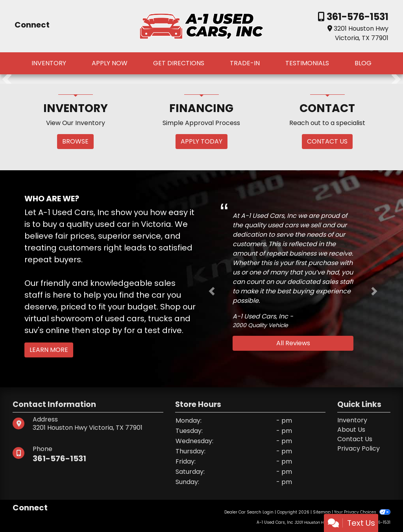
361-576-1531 (357, 17)
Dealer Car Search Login (249, 512)
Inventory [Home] (352, 420)
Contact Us (355, 439)
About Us (351, 430)
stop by (107, 330)
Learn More (49, 350)
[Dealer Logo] (202, 26)
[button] (7, 79)
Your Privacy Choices (362, 512)
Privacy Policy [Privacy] (359, 448)
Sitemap (322, 512)
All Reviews (293, 343)
